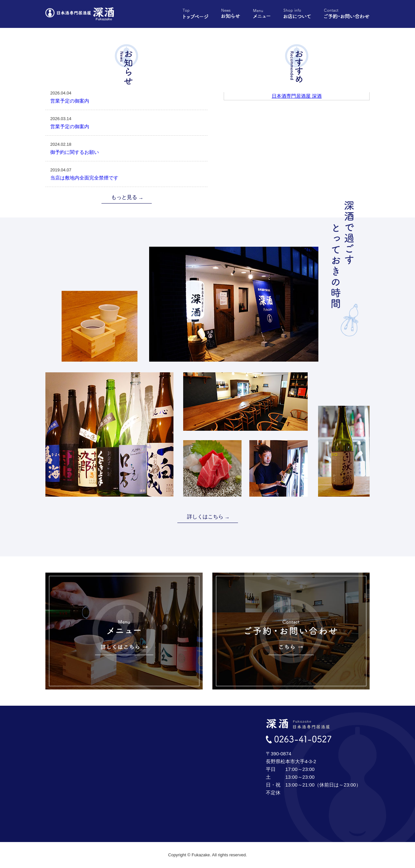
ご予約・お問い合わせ (347, 14)
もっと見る (124, 197)
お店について (297, 14)
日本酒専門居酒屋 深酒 (297, 96)
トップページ (195, 14)
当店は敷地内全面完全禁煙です (126, 173)
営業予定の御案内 (126, 96)
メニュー (262, 14)
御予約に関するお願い (126, 148)
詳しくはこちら (205, 517)
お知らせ (231, 14)
